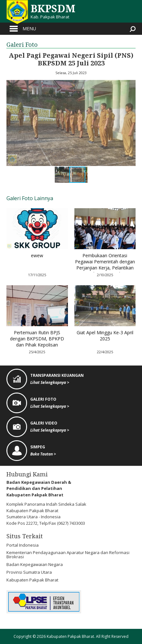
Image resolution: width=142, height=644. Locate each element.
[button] (12, 123)
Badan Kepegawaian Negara (35, 564)
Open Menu (14, 29)
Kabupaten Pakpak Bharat (32, 580)
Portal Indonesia (23, 545)
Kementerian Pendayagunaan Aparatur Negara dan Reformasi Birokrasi (68, 555)
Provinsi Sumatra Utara (29, 572)
